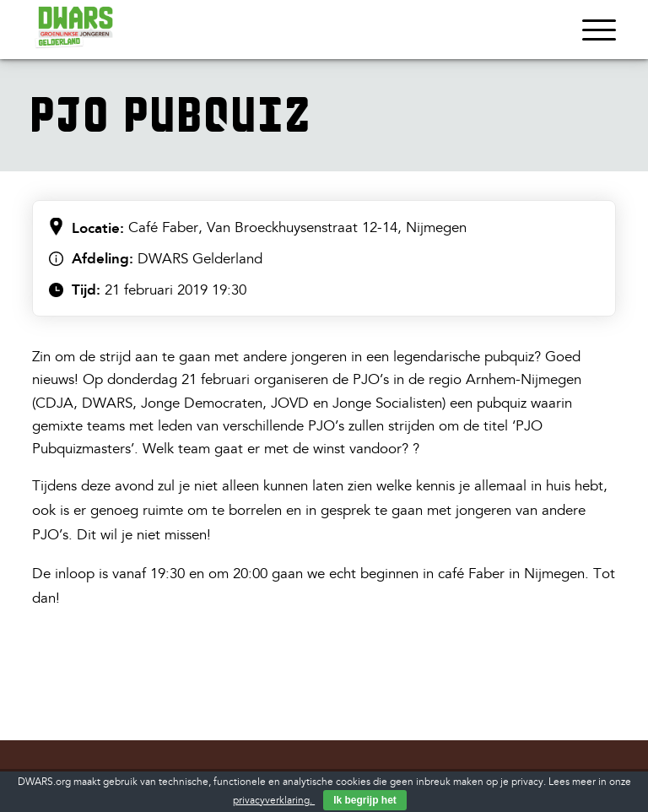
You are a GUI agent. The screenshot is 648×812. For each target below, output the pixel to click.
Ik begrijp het (365, 800)
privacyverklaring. (274, 801)
